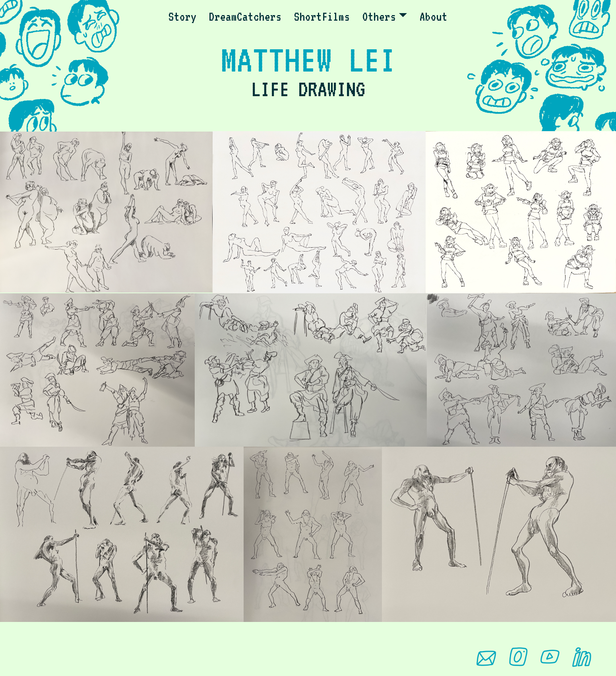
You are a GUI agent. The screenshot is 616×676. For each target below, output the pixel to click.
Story (182, 16)
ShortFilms (322, 16)
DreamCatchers (245, 16)
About (434, 16)
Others (379, 16)
